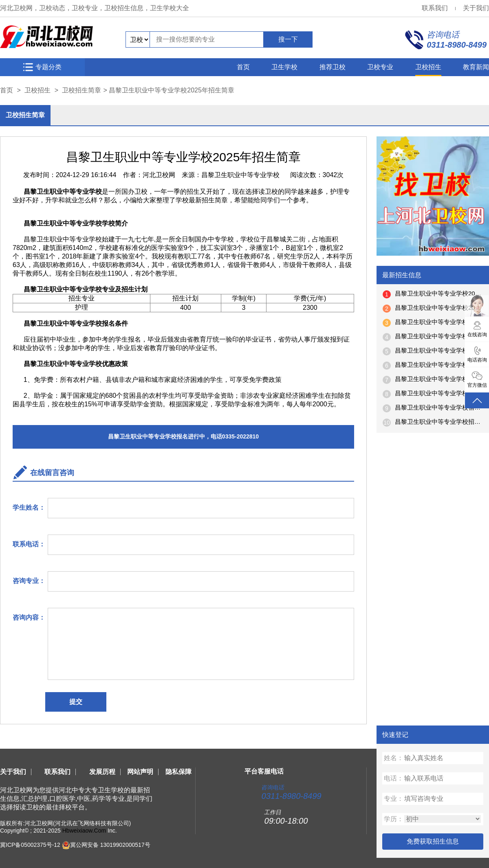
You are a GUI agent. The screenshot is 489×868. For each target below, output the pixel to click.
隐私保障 (178, 772)
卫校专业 (380, 67)
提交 (76, 702)
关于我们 (476, 8)
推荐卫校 (333, 67)
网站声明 (140, 772)
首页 (243, 67)
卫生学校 (284, 67)
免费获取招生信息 (433, 841)
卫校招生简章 (81, 90)
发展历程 (102, 772)
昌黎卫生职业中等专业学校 (240, 175)
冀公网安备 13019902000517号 (110, 845)
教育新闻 (476, 67)
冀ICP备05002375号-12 (30, 845)
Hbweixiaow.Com (84, 831)
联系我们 (435, 8)
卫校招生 (428, 67)
